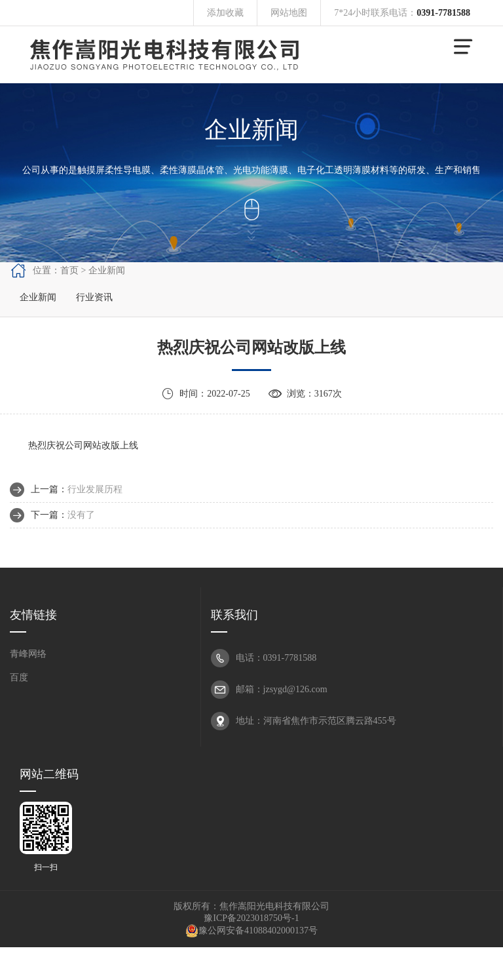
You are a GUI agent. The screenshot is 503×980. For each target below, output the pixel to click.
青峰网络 (28, 654)
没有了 (81, 515)
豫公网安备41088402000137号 (251, 931)
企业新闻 (38, 297)
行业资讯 (94, 297)
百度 (19, 677)
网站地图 (289, 13)
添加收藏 (225, 13)
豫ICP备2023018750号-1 (251, 918)
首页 (69, 270)
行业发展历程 (95, 489)
